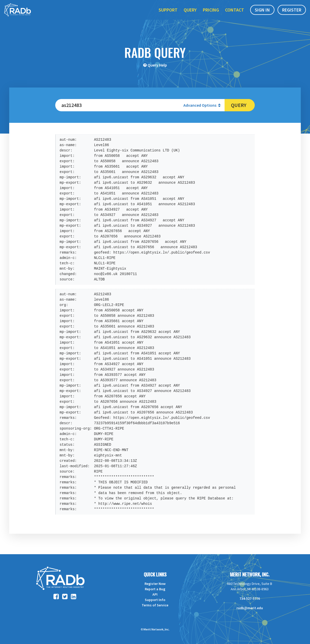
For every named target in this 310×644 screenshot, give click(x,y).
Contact (235, 15)
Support (168, 15)
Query (190, 15)
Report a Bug (155, 589)
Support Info (155, 600)
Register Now (155, 584)
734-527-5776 (250, 598)
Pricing (211, 15)
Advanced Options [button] (202, 105)
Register (292, 15)
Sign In (262, 15)
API (155, 594)
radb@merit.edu (250, 608)
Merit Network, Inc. (250, 574)
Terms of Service (155, 605)
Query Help (157, 65)
